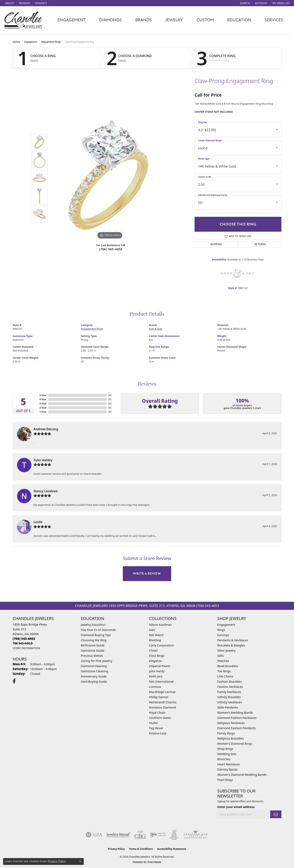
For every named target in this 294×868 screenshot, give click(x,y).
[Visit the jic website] (174, 835)
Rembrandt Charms (163, 702)
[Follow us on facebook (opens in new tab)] (14, 681)
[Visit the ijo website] (158, 835)
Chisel (153, 650)
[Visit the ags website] (195, 835)
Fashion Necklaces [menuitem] (230, 687)
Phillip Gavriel (159, 697)
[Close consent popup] (80, 861)
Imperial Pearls (160, 666)
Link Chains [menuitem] (225, 676)
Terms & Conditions (141, 849)
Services (274, 20)
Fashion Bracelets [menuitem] (229, 682)
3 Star (43, 403)
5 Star (43, 395)
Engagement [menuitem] (226, 625)
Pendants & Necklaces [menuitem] (233, 640)
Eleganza (155, 661)
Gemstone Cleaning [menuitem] (95, 671)
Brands (143, 20)
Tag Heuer (156, 728)
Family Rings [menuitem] (226, 733)
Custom (205, 20)
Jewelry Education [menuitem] (93, 625)
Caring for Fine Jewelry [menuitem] (97, 661)
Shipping (216, 244)
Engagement (72, 20)
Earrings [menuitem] (223, 635)
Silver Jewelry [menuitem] (226, 650)
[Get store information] (26, 648)
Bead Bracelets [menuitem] (228, 666)
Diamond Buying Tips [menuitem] (96, 635)
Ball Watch (156, 635)
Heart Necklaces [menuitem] (229, 764)
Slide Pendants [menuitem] (228, 707)
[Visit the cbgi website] (140, 835)
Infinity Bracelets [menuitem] (229, 697)
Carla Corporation (161, 645)
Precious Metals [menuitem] (92, 656)
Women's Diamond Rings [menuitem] (235, 744)
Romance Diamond (162, 707)
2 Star (43, 408)
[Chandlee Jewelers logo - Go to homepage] (24, 20)
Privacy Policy (116, 849)
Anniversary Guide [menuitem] (94, 676)
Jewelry (174, 20)
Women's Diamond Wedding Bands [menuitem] (242, 775)
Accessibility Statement (172, 849)
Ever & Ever (156, 329)
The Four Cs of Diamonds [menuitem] (98, 630)
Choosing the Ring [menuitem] (94, 640)
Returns (260, 244)
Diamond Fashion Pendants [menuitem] (237, 728)
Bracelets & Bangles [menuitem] (231, 645)
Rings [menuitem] (221, 630)
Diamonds (111, 20)
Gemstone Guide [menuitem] (93, 650)
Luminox (155, 687)
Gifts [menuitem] (220, 656)
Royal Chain (157, 713)
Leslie (38, 522)
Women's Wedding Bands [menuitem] (235, 713)
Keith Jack (156, 676)
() (110, 395)
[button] (244, 3)
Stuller (154, 723)
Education (239, 20)
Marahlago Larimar (163, 692)
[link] (9, 3)
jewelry (16, 42)
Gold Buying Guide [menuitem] (94, 682)
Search (34, 60)
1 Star (43, 412)
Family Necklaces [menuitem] (229, 692)
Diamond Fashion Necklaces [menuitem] (237, 718)
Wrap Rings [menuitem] (225, 749)
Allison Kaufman (160, 625)
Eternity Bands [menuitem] (227, 769)
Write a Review (147, 574)
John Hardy (157, 671)
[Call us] (23, 643)
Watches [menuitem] (223, 661)
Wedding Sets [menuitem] (227, 754)
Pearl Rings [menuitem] (225, 780)
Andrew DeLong (46, 429)
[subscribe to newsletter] (276, 814)
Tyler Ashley (43, 460)
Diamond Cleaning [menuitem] (94, 666)
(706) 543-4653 (111, 249)
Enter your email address (236, 807)
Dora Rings (157, 656)
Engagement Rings (51, 42)
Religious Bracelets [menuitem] (230, 738)
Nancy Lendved (45, 491)
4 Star (43, 399)
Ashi (152, 630)
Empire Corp (158, 733)
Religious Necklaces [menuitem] (231, 723)
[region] (110, 178)
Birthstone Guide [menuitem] (93, 645)
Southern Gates (160, 718)
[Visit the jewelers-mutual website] (118, 835)
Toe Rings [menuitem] (224, 671)
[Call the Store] (24, 639)
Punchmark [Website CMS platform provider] (155, 862)
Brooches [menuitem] (224, 759)
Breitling (155, 640)
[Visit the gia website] (94, 835)
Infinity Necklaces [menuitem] (230, 702)
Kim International (161, 682)
